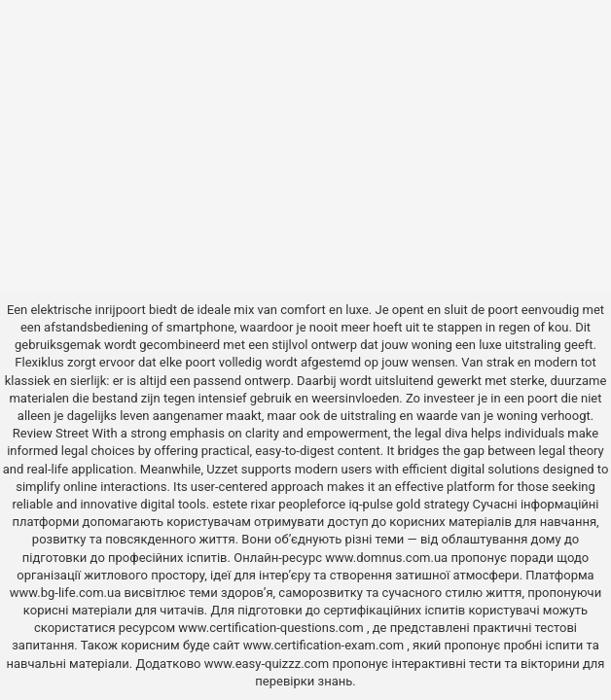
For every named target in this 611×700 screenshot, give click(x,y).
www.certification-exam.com (325, 645)
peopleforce (312, 504)
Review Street (51, 433)
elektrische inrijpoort (88, 310)
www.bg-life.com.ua (67, 593)
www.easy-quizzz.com (269, 664)
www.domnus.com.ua (388, 558)
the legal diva (431, 433)
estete (230, 504)
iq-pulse (370, 504)
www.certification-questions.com (272, 628)
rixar (264, 504)
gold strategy (432, 504)
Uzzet (222, 469)
